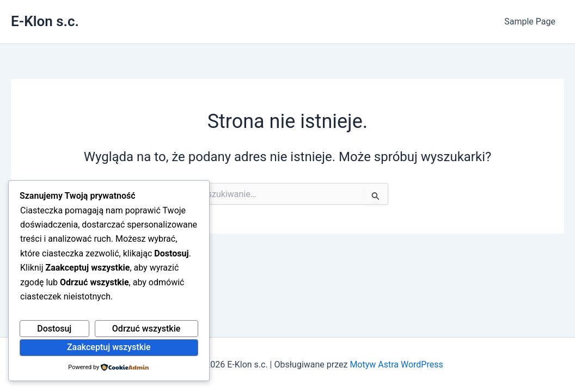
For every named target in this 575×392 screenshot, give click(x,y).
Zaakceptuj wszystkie (109, 347)
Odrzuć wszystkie (146, 329)
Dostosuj (54, 329)
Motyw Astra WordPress (396, 365)
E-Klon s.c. (45, 21)
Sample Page (530, 22)
